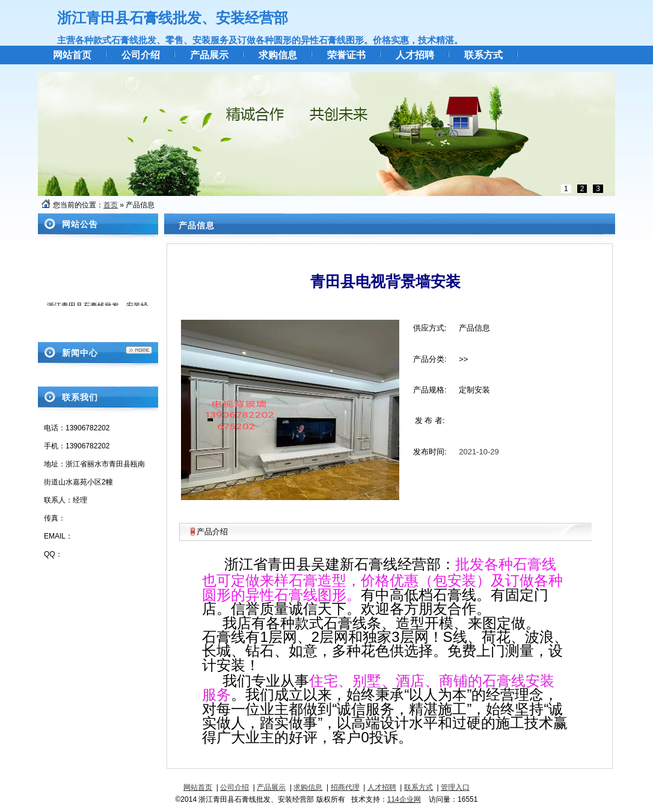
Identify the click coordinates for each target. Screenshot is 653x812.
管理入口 (455, 787)
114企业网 (404, 799)
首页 (111, 205)
